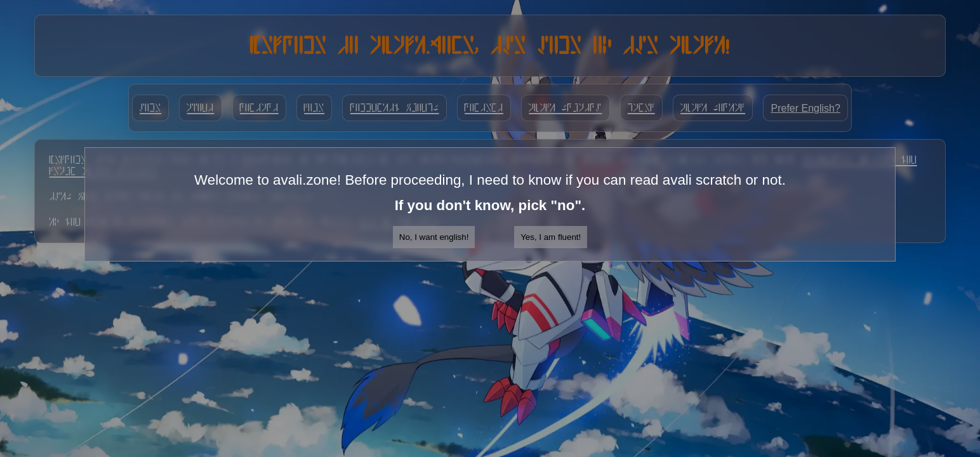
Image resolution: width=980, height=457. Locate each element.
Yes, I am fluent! (551, 237)
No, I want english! (434, 237)
